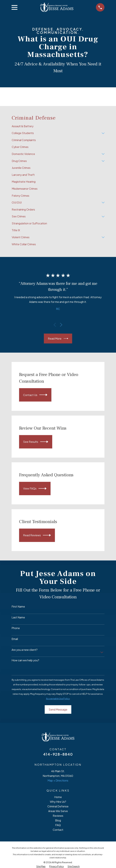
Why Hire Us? (58, 802)
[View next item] (61, 325)
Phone (16, 628)
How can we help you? (25, 660)
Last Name (18, 617)
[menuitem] (58, 126)
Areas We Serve (58, 811)
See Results (36, 442)
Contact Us (35, 395)
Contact (58, 830)
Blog (58, 820)
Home (58, 797)
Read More (58, 339)
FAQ (58, 825)
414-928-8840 (58, 754)
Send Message (58, 709)
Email (15, 639)
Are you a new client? (25, 650)
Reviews (58, 816)
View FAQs (35, 489)
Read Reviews (37, 535)
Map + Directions (58, 780)
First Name (18, 606)
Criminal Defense (58, 806)
